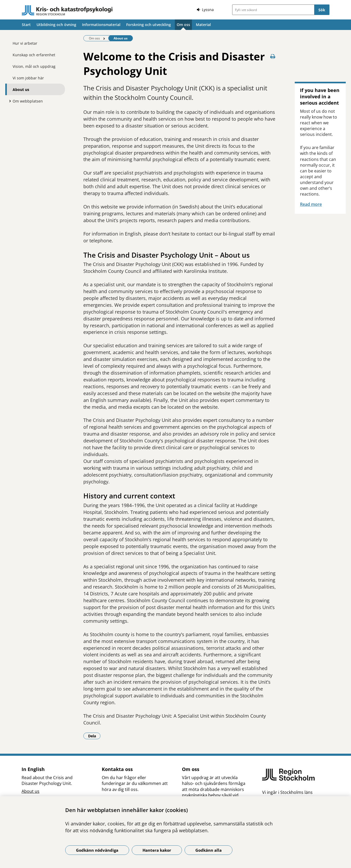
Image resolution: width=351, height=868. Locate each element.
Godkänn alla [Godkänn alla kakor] (208, 850)
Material (203, 25)
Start (26, 25)
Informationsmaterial (101, 25)
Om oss (183, 25)
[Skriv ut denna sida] (273, 56)
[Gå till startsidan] (67, 11)
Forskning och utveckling (149, 25)
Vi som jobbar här (28, 78)
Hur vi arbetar (25, 43)
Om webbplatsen (28, 101)
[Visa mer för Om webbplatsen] (9, 101)
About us (21, 90)
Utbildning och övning (56, 25)
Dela (94, 736)
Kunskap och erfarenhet (34, 55)
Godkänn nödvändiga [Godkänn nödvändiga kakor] (97, 850)
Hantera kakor (157, 850)
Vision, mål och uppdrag (34, 66)
